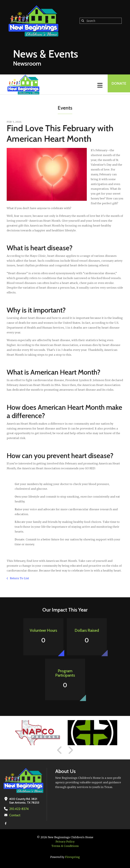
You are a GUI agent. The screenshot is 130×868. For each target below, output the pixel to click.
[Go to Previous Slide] (60, 750)
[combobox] (101, 21)
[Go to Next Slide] (71, 750)
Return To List (19, 578)
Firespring (72, 857)
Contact (15, 815)
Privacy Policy (65, 841)
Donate (118, 84)
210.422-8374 (18, 809)
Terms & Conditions (65, 846)
